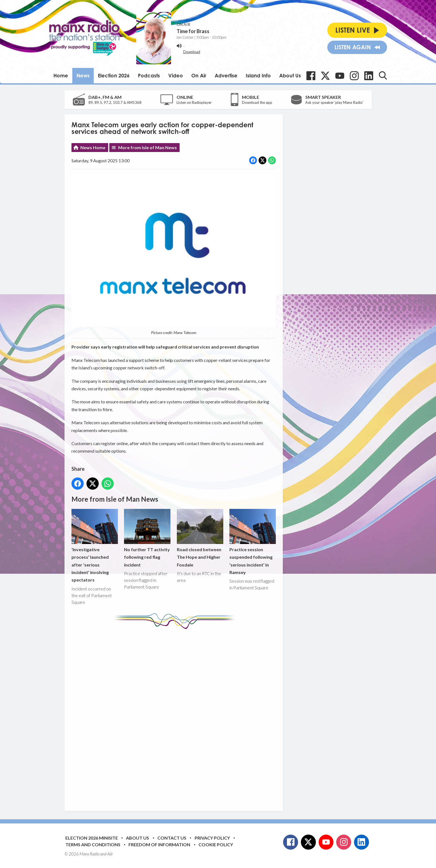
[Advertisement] (176, 716)
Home (61, 75)
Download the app (257, 102)
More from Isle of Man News (148, 147)
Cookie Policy (216, 844)
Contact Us (172, 838)
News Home (93, 147)
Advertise (226, 75)
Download (192, 52)
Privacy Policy (212, 838)
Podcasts (149, 75)
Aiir (110, 854)
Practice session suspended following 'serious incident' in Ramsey (252, 542)
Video (176, 75)
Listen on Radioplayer (194, 102)
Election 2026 (114, 75)
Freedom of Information (159, 844)
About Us (290, 75)
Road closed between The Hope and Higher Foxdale (200, 538)
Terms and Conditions (93, 844)
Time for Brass (193, 31)
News (83, 75)
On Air (199, 75)
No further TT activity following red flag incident (147, 538)
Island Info (258, 75)
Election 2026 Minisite (92, 838)
